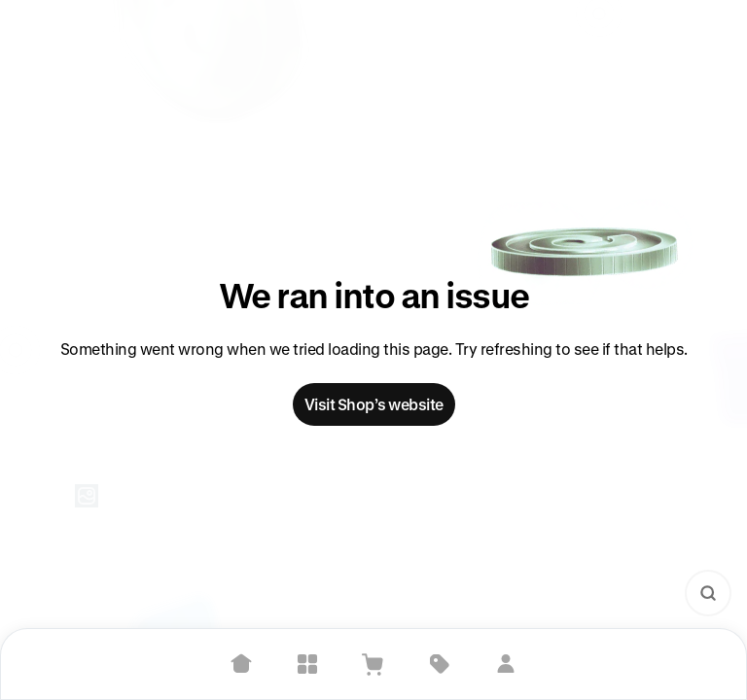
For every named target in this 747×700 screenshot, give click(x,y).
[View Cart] (373, 664)
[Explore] (307, 664)
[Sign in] (506, 664)
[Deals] (440, 664)
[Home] (241, 664)
